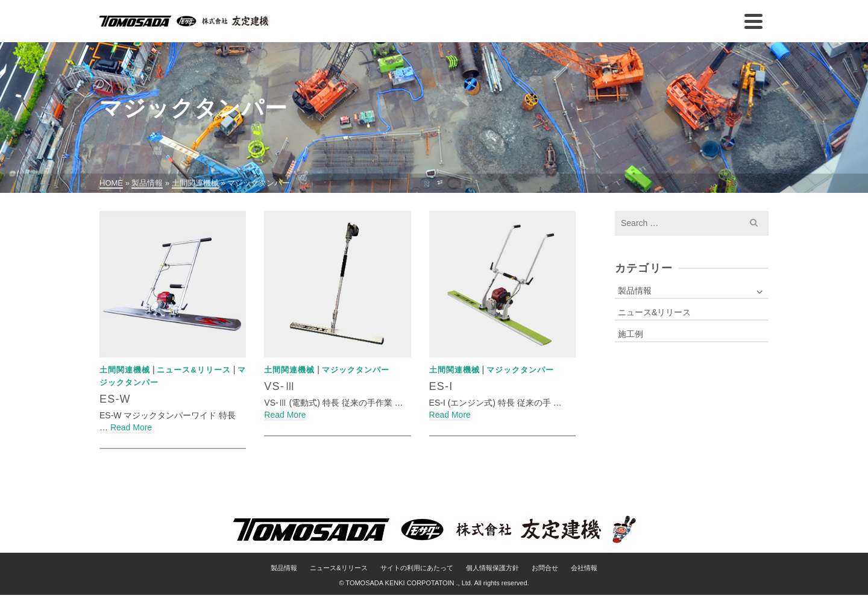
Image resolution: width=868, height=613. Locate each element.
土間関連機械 (125, 370)
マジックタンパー (356, 370)
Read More (131, 427)
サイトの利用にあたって (417, 568)
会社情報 (584, 568)
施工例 (631, 334)
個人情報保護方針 (492, 568)
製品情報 (635, 291)
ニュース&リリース (193, 370)
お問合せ (545, 568)
